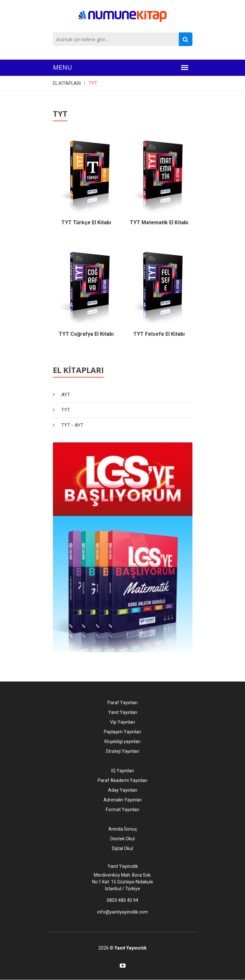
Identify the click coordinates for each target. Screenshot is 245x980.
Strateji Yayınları (122, 751)
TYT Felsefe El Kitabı (159, 334)
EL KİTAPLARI (67, 83)
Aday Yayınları (123, 790)
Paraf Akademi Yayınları (122, 780)
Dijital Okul (122, 848)
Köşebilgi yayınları (122, 741)
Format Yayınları (122, 810)
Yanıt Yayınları (123, 712)
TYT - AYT (72, 425)
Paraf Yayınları (122, 703)
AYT (66, 395)
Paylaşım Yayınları (122, 732)
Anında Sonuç (123, 829)
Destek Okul (122, 839)
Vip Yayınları (122, 722)
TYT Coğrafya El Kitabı (86, 334)
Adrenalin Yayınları (123, 800)
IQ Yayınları (123, 771)
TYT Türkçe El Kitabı (86, 222)
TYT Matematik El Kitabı (159, 222)
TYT (93, 83)
